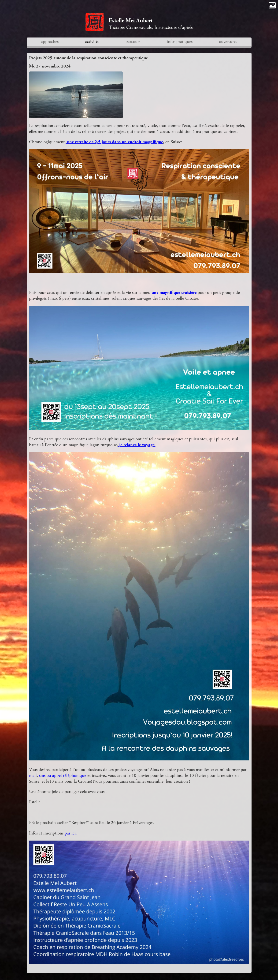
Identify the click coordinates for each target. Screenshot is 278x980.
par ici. (71, 833)
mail (33, 776)
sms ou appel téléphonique (63, 776)
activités (92, 42)
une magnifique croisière (174, 293)
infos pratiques (180, 42)
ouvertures (228, 42)
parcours (133, 42)
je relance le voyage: (137, 445)
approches (50, 42)
